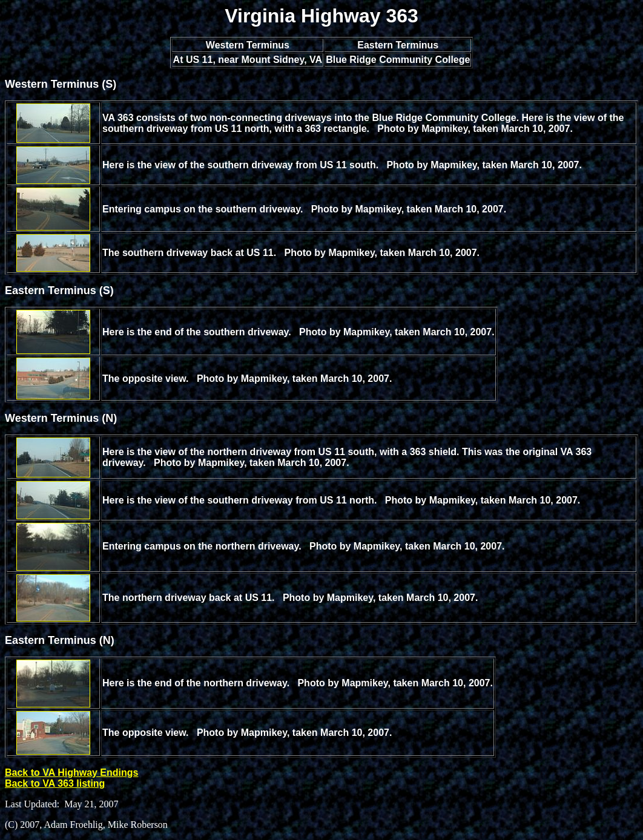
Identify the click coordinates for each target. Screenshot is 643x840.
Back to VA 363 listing (55, 783)
